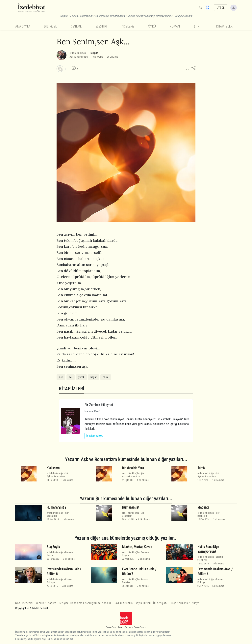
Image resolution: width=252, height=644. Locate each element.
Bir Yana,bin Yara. (133, 468)
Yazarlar (41, 603)
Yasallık (107, 603)
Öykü (152, 26)
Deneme (76, 26)
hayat (94, 377)
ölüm (106, 377)
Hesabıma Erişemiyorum (85, 603)
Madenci (203, 507)
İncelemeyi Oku (95, 436)
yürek (81, 377)
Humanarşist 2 (56, 507)
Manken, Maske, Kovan (137, 547)
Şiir (197, 26)
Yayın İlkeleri (143, 603)
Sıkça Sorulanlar (180, 603)
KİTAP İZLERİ (225, 26)
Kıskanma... (54, 468)
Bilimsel (50, 26)
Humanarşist (131, 507)
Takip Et (94, 53)
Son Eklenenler (24, 603)
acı (71, 377)
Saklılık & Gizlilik (124, 603)
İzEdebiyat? (160, 603)
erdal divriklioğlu (78, 53)
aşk (61, 377)
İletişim (63, 603)
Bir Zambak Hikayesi (99, 405)
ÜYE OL (221, 8)
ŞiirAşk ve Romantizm (58, 475)
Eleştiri (101, 26)
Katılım (52, 603)
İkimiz (201, 468)
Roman (175, 26)
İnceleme (127, 26)
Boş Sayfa (53, 547)
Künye (196, 603)
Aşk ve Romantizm (79, 57)
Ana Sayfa (23, 26)
